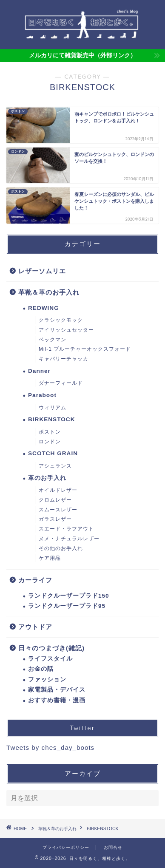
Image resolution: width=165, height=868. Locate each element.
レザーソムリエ (42, 271)
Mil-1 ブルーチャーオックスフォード (85, 349)
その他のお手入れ (61, 548)
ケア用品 (50, 558)
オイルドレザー (58, 490)
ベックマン (53, 340)
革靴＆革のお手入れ (49, 292)
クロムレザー (55, 500)
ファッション (47, 679)
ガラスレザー (55, 519)
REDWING (44, 308)
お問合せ (113, 847)
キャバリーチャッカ (64, 359)
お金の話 (41, 669)
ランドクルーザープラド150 (69, 596)
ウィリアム (53, 408)
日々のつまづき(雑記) (51, 648)
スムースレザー (58, 510)
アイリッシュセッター (66, 330)
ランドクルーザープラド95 (67, 606)
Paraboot (42, 395)
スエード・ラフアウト (66, 529)
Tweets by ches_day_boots (50, 747)
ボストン (50, 432)
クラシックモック (61, 320)
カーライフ (35, 580)
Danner (39, 371)
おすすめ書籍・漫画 (57, 700)
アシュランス (55, 466)
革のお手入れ (47, 478)
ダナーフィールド (61, 383)
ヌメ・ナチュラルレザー (69, 539)
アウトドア (35, 627)
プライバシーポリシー (66, 847)
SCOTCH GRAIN (53, 453)
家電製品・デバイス (57, 690)
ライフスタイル (50, 659)
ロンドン (50, 442)
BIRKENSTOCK (51, 419)
